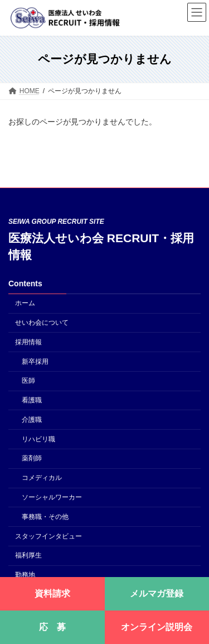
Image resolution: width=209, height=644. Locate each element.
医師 (28, 381)
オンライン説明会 (157, 627)
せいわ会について (42, 323)
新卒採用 (35, 361)
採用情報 (28, 342)
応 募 (52, 627)
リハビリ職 (38, 439)
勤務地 (25, 575)
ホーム (25, 303)
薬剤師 (32, 458)
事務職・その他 (45, 517)
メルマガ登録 (157, 593)
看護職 (32, 400)
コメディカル (42, 478)
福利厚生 (28, 555)
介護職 (32, 420)
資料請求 (52, 593)
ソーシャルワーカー (52, 497)
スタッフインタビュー (48, 536)
